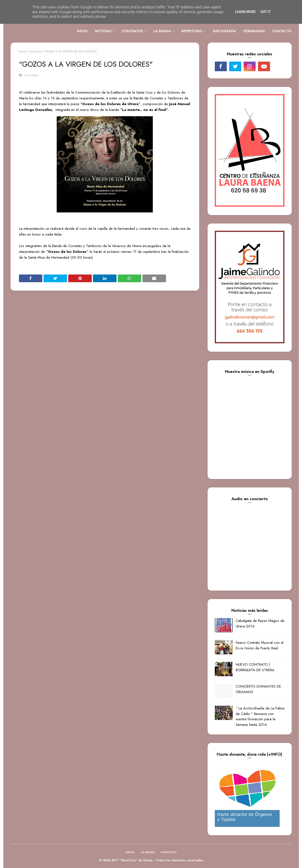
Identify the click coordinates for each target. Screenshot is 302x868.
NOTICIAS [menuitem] (103, 31)
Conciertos (35, 51)
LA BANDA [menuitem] (162, 31)
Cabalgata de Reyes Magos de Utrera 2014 (260, 623)
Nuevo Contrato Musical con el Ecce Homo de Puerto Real (260, 645)
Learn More (245, 12)
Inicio (22, 51)
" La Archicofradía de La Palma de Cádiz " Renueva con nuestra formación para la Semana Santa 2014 (260, 716)
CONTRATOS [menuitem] (132, 31)
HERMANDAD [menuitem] (254, 31)
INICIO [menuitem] (82, 31)
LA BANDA (148, 852)
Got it (266, 12)
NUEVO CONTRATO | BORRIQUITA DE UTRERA (255, 667)
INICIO (130, 852)
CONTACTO (169, 852)
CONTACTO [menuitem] (282, 31)
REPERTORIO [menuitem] (192, 31)
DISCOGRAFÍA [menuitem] (224, 31)
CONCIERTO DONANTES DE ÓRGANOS (258, 689)
